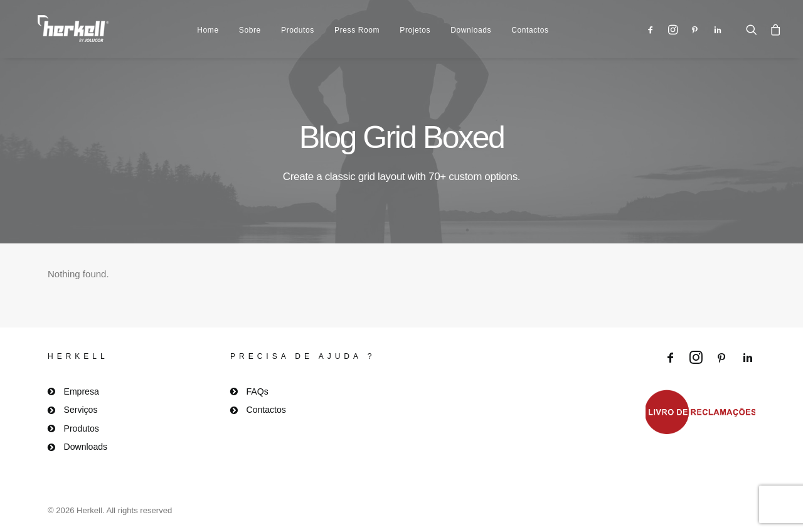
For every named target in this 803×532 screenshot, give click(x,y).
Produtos (298, 26)
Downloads (471, 26)
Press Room (357, 26)
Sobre (250, 26)
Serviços (81, 410)
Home (208, 26)
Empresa (82, 391)
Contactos (530, 26)
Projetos (415, 26)
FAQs (258, 391)
